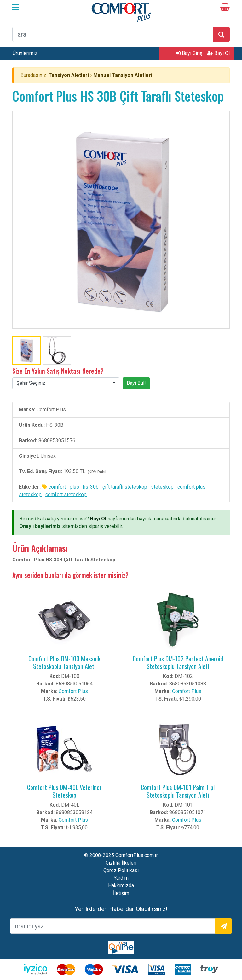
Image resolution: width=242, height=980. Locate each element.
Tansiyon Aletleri (69, 75)
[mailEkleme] (113, 926)
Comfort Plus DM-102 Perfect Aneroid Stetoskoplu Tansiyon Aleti (178, 662)
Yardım (121, 878)
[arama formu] (113, 34)
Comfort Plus (73, 691)
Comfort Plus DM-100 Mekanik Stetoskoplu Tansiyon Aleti (64, 662)
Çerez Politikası (121, 870)
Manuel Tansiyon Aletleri (123, 75)
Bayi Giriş (189, 53)
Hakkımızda (121, 886)
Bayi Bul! (136, 383)
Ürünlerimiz (25, 53)
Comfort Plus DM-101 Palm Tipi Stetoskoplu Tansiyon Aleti (178, 791)
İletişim (121, 893)
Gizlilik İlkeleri (121, 863)
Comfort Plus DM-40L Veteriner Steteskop (64, 791)
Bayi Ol (219, 53)
